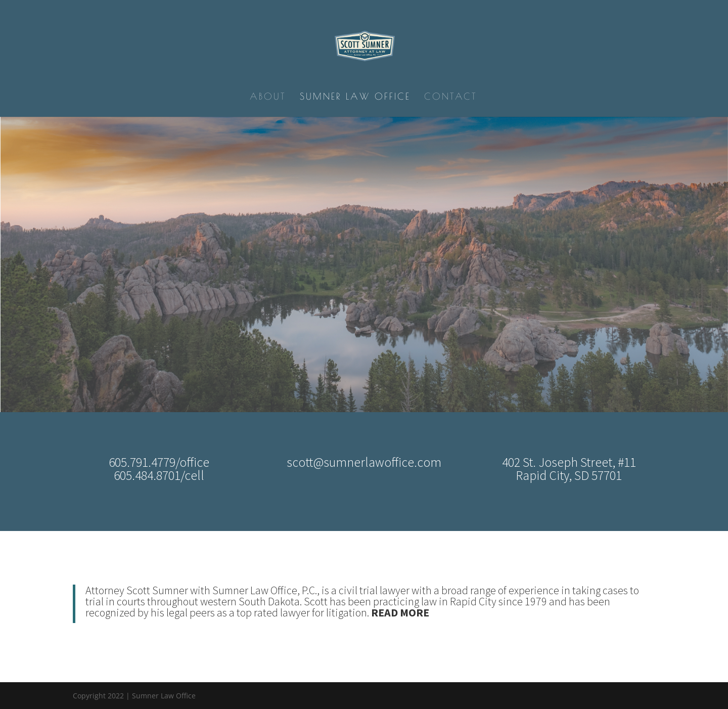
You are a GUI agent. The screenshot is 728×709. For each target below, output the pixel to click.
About (268, 97)
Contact (451, 97)
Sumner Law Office (355, 97)
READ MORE (400, 612)
